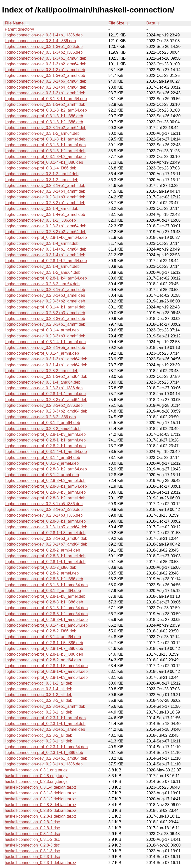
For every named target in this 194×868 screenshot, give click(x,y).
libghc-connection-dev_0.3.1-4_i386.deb (40, 41)
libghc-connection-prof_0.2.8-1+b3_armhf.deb (45, 434)
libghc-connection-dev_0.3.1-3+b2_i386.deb (44, 52)
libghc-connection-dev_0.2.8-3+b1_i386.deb (44, 388)
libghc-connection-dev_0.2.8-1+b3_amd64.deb (46, 538)
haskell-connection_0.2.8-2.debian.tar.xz (40, 810)
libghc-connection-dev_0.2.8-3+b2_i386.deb (44, 405)
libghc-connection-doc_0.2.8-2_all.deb (38, 735)
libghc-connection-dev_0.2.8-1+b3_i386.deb (44, 515)
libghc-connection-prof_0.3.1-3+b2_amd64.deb (46, 608)
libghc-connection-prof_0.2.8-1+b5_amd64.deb (46, 666)
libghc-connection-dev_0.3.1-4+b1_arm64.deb (46, 249)
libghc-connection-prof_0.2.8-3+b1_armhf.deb (45, 521)
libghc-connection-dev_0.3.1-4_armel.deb (41, 209)
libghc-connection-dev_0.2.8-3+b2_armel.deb (45, 301)
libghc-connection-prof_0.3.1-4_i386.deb (40, 168)
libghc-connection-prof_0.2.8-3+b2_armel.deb (45, 498)
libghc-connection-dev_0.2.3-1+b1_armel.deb (45, 729)
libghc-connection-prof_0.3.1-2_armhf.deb (42, 475)
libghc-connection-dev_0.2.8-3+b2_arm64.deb (46, 232)
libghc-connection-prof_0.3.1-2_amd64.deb (43, 591)
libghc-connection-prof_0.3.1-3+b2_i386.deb (44, 122)
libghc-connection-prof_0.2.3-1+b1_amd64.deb (46, 747)
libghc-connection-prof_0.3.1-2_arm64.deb (42, 423)
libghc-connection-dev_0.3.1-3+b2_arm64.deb (46, 64)
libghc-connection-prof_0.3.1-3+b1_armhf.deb (45, 145)
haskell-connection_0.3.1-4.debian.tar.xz (40, 787)
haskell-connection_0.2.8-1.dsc (32, 828)
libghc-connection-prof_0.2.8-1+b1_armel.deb (45, 562)
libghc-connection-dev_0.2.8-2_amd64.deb (43, 429)
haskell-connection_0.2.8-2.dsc (32, 822)
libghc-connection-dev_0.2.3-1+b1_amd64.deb (46, 758)
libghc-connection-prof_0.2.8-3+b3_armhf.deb (45, 492)
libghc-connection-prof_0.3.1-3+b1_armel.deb (45, 139)
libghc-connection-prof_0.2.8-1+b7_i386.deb (44, 649)
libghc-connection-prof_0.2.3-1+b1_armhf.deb (45, 718)
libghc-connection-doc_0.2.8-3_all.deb (38, 700)
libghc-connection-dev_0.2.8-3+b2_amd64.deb (46, 411)
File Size (116, 23)
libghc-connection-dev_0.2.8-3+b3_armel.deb (45, 313)
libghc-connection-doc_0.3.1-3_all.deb (38, 695)
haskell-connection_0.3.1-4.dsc (32, 834)
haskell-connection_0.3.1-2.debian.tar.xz (40, 799)
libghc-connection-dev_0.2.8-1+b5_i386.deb (44, 504)
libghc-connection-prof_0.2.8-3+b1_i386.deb (44, 602)
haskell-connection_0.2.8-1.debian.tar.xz (40, 816)
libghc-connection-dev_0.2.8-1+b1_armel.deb (45, 290)
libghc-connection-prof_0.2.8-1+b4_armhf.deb (45, 394)
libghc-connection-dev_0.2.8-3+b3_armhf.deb (45, 336)
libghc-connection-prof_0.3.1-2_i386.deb (40, 567)
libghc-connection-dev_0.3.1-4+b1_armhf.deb (45, 255)
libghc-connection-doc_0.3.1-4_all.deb (38, 689)
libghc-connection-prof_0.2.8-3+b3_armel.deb (45, 481)
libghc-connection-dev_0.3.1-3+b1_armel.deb (45, 70)
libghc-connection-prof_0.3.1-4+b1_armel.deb (45, 307)
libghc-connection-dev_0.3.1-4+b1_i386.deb (44, 35)
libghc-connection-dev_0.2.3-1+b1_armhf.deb (45, 706)
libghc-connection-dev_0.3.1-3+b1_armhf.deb (45, 93)
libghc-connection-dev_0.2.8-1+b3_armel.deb (45, 295)
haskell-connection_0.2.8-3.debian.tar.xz (40, 805)
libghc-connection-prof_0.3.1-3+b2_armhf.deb (45, 157)
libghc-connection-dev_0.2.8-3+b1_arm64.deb (46, 226)
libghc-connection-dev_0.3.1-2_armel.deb (41, 180)
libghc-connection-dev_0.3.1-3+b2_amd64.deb (46, 376)
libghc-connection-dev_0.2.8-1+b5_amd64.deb (46, 527)
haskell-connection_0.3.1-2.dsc (32, 839)
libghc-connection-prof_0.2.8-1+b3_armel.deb (45, 533)
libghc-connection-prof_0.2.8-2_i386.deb (40, 631)
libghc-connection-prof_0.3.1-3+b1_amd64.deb (46, 585)
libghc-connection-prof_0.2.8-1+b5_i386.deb (44, 643)
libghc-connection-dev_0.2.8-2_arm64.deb (42, 284)
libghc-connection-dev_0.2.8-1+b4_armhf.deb (45, 191)
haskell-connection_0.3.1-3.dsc (32, 851)
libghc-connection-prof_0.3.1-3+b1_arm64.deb (46, 99)
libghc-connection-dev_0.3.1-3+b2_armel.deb (45, 75)
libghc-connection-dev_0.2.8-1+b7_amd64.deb (46, 544)
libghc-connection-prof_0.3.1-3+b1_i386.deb (44, 116)
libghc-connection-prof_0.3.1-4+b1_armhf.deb (45, 342)
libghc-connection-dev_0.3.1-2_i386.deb (40, 220)
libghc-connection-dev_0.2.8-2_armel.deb (41, 371)
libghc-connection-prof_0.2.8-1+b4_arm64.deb (46, 278)
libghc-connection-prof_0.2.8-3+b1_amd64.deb (46, 620)
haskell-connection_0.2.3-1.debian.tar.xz (40, 863)
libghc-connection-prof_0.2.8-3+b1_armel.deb (45, 556)
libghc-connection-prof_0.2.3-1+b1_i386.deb (44, 753)
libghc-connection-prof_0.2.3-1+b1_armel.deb (45, 724)
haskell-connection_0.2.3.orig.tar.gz (36, 782)
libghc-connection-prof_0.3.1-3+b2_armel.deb (45, 151)
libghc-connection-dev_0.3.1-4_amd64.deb (43, 382)
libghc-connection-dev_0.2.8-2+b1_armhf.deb (45, 203)
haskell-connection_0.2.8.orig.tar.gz (36, 776)
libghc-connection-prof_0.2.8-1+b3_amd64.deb (46, 677)
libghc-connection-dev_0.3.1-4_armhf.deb (42, 243)
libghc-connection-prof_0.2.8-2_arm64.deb (42, 550)
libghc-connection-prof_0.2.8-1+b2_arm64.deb (46, 261)
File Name (14, 23)
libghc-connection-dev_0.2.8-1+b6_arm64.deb (46, 81)
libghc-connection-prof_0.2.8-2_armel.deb (42, 573)
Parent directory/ (19, 29)
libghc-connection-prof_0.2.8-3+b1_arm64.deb (46, 486)
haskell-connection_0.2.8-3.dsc (32, 845)
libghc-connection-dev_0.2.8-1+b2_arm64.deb (46, 128)
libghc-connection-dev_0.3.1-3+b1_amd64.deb (46, 359)
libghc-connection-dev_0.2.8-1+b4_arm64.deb (46, 87)
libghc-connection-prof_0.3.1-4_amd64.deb (43, 637)
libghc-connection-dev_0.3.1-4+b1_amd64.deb (46, 365)
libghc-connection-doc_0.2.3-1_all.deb (38, 741)
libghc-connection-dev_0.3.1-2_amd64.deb (43, 272)
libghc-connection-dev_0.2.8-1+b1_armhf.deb (45, 186)
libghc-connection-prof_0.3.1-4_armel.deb (42, 330)
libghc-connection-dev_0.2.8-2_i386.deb (40, 417)
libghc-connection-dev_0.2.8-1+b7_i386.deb (44, 509)
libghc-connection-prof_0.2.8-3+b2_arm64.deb (46, 469)
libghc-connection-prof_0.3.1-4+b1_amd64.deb (46, 625)
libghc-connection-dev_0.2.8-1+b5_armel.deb (45, 348)
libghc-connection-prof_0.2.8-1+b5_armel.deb (45, 596)
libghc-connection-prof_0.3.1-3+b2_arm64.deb (46, 110)
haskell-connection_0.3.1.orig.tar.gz (36, 770)
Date (151, 23)
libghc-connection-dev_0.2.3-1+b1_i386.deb (44, 764)
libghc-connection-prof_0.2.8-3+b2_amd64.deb (46, 614)
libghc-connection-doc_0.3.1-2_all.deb (38, 683)
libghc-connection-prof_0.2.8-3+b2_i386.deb (44, 579)
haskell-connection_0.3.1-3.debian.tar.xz (40, 793)
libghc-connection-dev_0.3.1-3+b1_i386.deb (44, 47)
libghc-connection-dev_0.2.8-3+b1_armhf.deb (45, 324)
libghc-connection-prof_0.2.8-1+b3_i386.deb (44, 654)
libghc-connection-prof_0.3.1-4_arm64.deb (42, 458)
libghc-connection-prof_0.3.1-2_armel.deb (42, 463)
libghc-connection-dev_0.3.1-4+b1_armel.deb (45, 215)
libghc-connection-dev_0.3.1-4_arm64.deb (42, 266)
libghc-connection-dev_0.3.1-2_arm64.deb (42, 133)
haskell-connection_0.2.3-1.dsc (32, 857)
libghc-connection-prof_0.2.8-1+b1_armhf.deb (45, 440)
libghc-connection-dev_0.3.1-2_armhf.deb (42, 174)
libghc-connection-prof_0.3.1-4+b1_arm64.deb (46, 452)
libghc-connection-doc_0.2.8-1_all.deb (38, 712)
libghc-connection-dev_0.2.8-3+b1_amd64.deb (46, 400)
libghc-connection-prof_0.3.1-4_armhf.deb (42, 353)
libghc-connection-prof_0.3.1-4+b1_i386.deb (44, 162)
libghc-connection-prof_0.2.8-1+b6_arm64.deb (46, 237)
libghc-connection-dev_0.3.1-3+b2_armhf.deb (45, 104)
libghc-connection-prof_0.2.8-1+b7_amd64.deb (46, 671)
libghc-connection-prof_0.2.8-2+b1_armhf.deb (45, 446)
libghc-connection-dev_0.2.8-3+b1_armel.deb (45, 319)
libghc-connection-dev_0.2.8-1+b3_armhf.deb (45, 197)
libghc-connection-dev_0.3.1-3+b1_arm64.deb (46, 58)
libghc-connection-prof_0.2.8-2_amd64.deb (43, 660)
